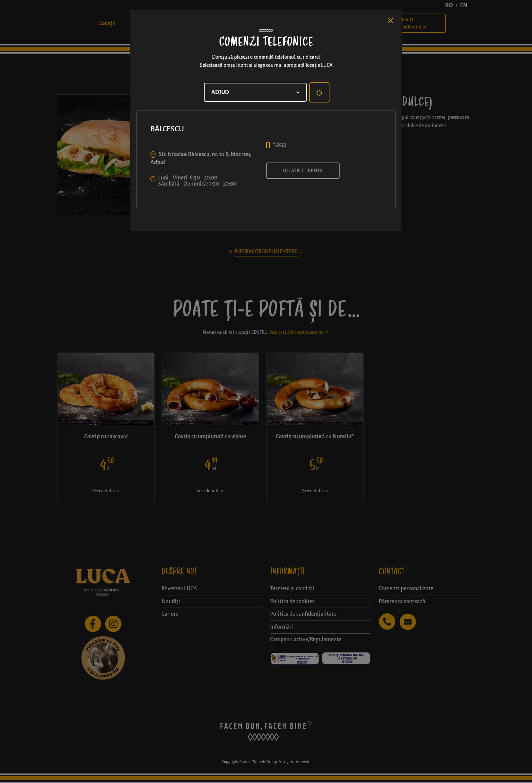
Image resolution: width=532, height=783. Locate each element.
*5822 (280, 145)
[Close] (391, 21)
